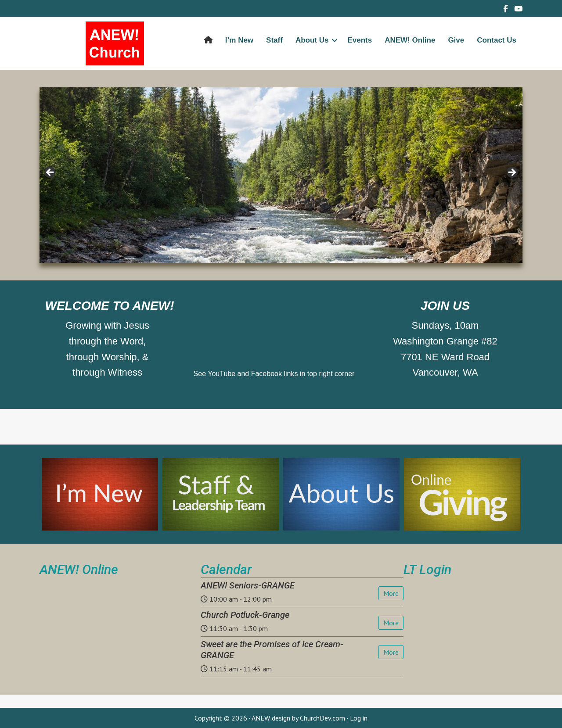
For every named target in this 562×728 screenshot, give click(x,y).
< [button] (50, 173)
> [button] (512, 173)
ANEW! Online (410, 40)
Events (360, 40)
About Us (312, 40)
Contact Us (497, 40)
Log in (359, 718)
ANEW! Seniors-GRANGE (248, 585)
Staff (274, 40)
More (391, 593)
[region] (281, 175)
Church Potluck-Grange (245, 615)
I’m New (239, 40)
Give (456, 40)
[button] (335, 40)
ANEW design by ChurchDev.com (298, 718)
